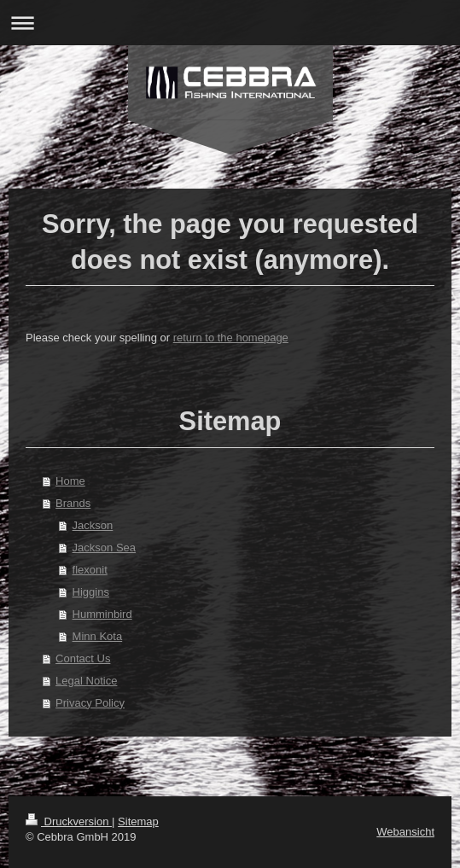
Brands (73, 503)
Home (70, 481)
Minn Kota (98, 636)
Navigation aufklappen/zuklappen (230, 23)
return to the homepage (231, 338)
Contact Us (83, 658)
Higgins (91, 592)
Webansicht (405, 832)
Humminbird (102, 614)
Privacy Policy (90, 703)
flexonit (90, 570)
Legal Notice (86, 681)
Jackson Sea (104, 548)
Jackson (93, 525)
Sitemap (138, 821)
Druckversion (69, 821)
